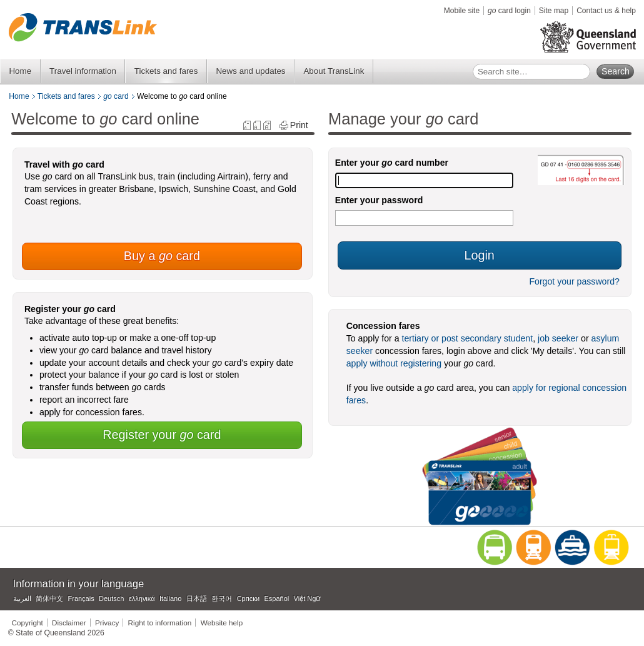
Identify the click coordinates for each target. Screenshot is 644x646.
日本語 (197, 598)
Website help (222, 623)
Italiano (170, 598)
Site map (554, 11)
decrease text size (247, 125)
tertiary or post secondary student (468, 338)
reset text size (257, 125)
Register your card (162, 435)
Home (20, 71)
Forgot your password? (574, 281)
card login (509, 11)
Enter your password (379, 200)
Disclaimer (69, 623)
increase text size (267, 125)
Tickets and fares (166, 71)
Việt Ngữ (307, 598)
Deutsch (111, 598)
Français (81, 598)
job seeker (558, 338)
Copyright (28, 623)
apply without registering (394, 363)
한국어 (222, 598)
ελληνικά (142, 598)
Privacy (107, 623)
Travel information (83, 71)
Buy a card (162, 256)
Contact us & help (606, 11)
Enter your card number (392, 163)
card (116, 96)
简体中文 (49, 598)
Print (299, 125)
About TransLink (334, 71)
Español (277, 598)
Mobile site (462, 11)
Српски (248, 598)
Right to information (160, 623)
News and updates (250, 71)
